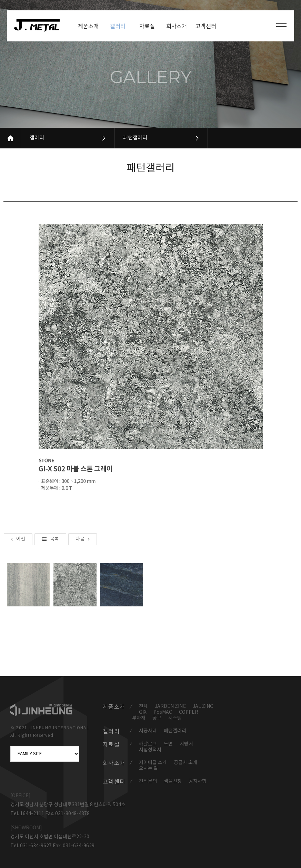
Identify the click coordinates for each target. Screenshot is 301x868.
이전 (18, 539)
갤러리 (37, 138)
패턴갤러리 (135, 138)
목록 (50, 539)
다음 (83, 539)
